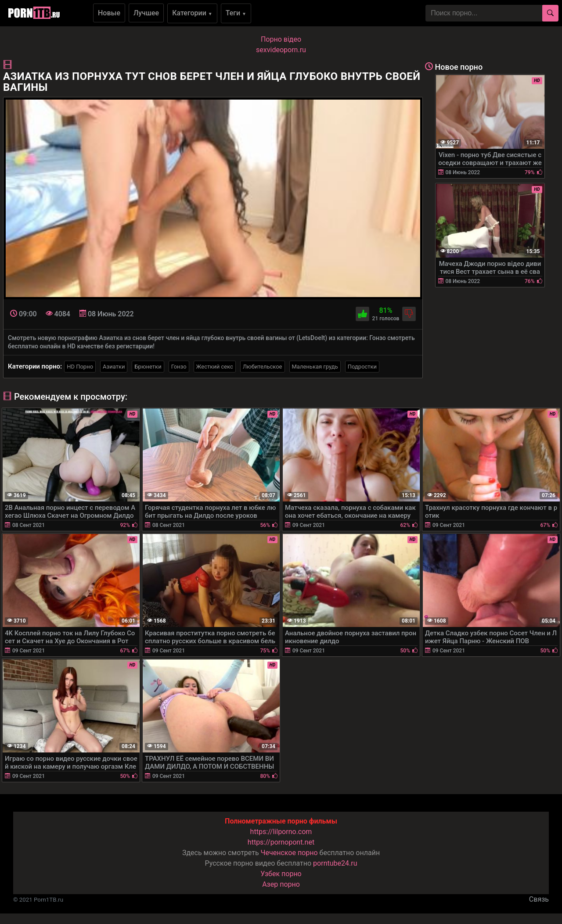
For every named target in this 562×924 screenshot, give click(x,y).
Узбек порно (281, 874)
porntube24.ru (335, 863)
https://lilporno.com (281, 832)
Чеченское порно (289, 853)
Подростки (362, 367)
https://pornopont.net (281, 842)
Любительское (263, 367)
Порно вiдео (281, 39)
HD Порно (80, 367)
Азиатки (114, 367)
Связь (539, 899)
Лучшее (146, 13)
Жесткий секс (215, 367)
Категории (192, 13)
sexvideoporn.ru (281, 50)
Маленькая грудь (315, 367)
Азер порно (281, 884)
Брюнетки (148, 367)
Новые (109, 13)
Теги (236, 13)
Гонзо (179, 367)
